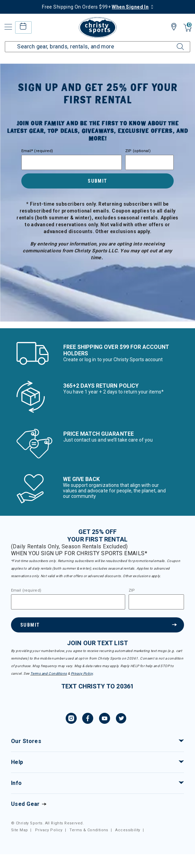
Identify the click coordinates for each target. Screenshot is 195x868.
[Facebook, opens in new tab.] (88, 719)
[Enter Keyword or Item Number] (97, 47)
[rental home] (23, 27)
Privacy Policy (82, 673)
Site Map (19, 830)
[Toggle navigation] (8, 27)
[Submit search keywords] (173, 43)
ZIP (132, 591)
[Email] (72, 162)
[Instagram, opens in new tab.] (71, 719)
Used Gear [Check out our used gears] (25, 804)
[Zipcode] (149, 162)
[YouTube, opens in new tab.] (105, 719)
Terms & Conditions (89, 830)
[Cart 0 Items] (187, 28)
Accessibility (128, 830)
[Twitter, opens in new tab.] (121, 719)
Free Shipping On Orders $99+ (95, 7)
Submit (97, 181)
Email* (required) (37, 151)
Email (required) (26, 591)
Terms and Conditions (48, 673)
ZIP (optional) (138, 151)
